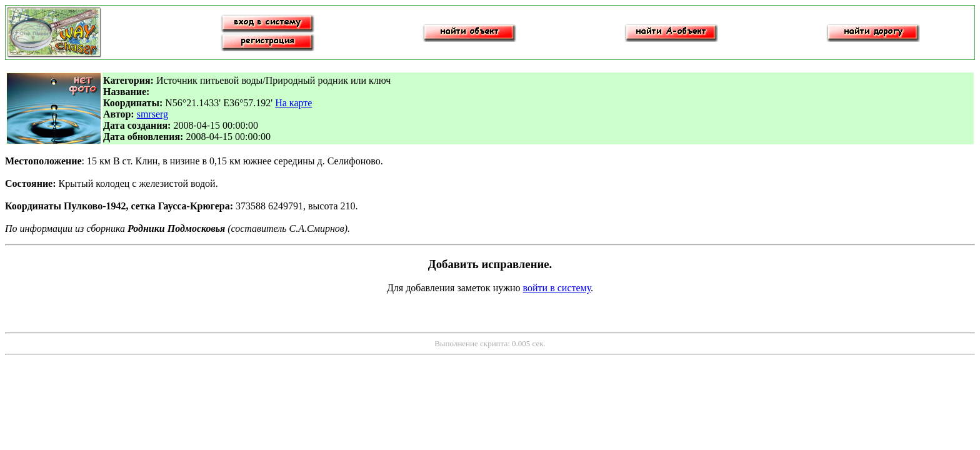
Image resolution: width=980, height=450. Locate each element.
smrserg (152, 114)
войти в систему (557, 288)
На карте (293, 103)
